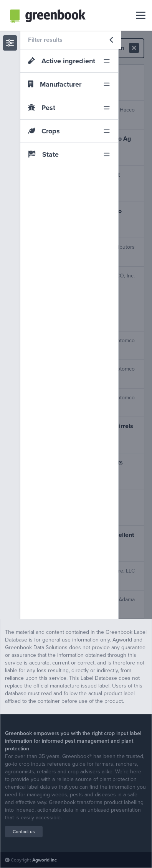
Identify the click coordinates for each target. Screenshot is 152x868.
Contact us (24, 832)
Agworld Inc (45, 860)
